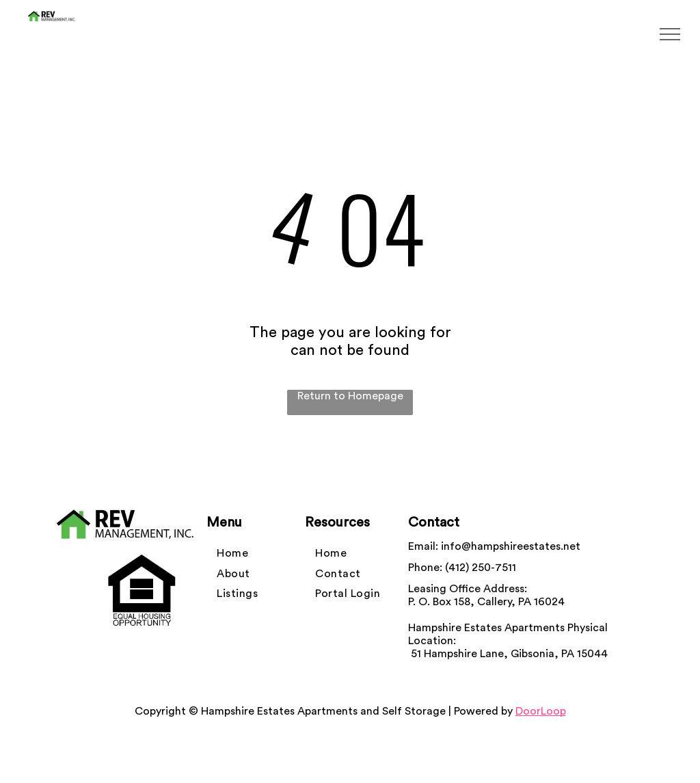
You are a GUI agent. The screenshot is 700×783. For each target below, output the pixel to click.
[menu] (670, 34)
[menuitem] (232, 554)
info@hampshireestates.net (511, 546)
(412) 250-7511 (481, 568)
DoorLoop (541, 711)
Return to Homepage (350, 396)
